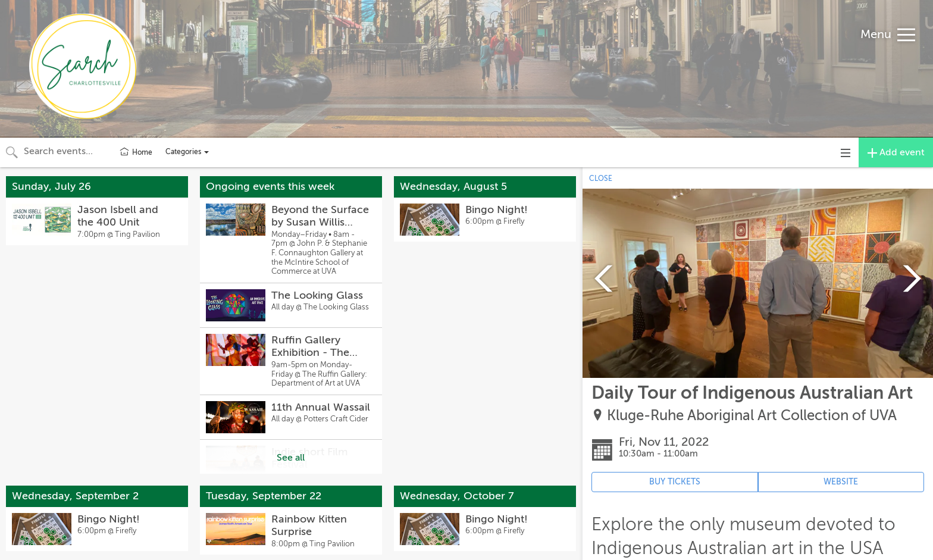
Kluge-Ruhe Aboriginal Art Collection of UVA (752, 416)
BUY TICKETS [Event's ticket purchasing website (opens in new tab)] (675, 482)
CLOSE (601, 179)
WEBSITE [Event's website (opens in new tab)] (841, 482)
